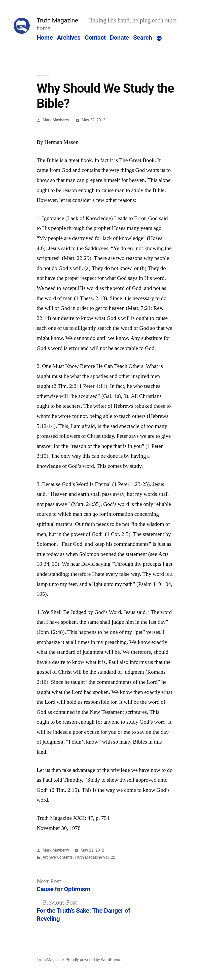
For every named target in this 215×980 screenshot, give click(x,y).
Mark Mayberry (56, 120)
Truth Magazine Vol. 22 (95, 857)
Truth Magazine (57, 20)
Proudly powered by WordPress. (93, 960)
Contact (95, 37)
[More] (159, 39)
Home (45, 37)
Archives (69, 37)
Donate (119, 37)
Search (142, 37)
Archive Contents (58, 857)
